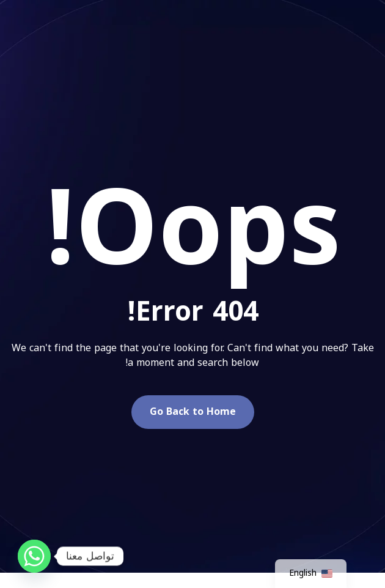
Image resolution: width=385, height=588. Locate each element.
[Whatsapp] (34, 556)
